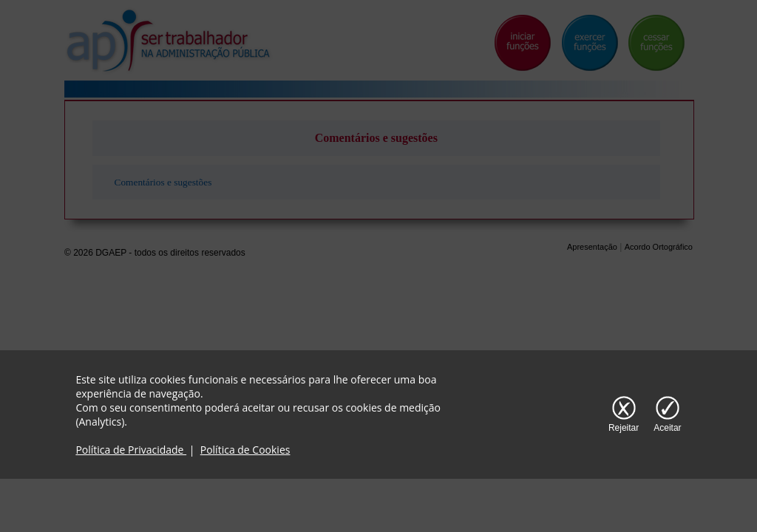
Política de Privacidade (131, 450)
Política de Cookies (245, 450)
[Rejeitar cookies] (624, 415)
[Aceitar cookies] (667, 415)
